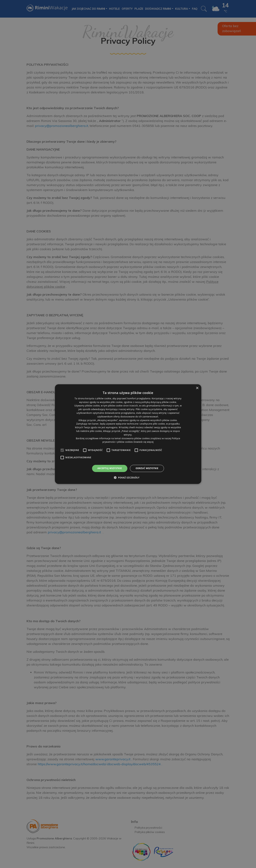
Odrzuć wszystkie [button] (147, 468)
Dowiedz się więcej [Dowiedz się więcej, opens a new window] (144, 442)
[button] (128, 478)
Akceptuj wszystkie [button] (110, 468)
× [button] (197, 388)
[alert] (128, 434)
